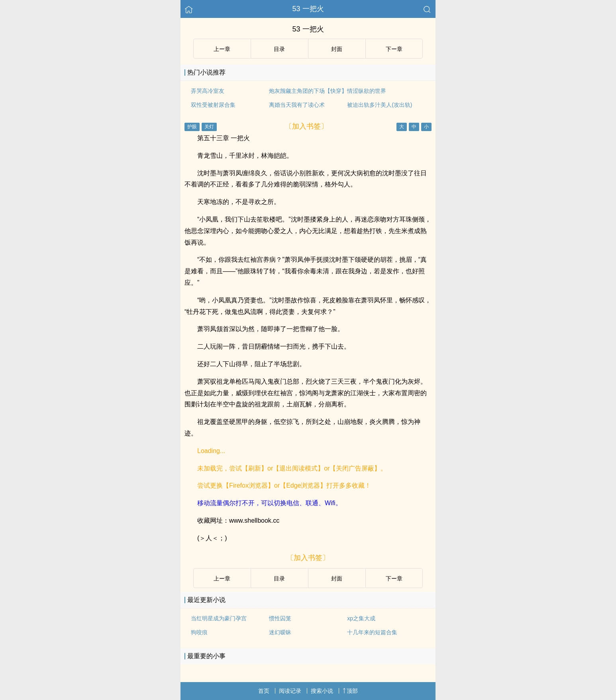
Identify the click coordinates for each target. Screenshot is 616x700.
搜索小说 (322, 691)
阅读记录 (290, 691)
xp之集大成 (361, 618)
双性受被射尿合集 (213, 105)
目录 (279, 49)
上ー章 (222, 49)
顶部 (350, 691)
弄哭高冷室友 (208, 91)
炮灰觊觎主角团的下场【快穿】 (308, 91)
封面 (337, 49)
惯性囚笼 (280, 618)
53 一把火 (308, 9)
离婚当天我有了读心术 (297, 105)
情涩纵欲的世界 (367, 91)
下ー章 (394, 49)
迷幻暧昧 (280, 632)
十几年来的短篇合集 (372, 632)
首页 (264, 691)
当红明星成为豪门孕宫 (219, 618)
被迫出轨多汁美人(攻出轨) (380, 105)
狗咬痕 (199, 632)
